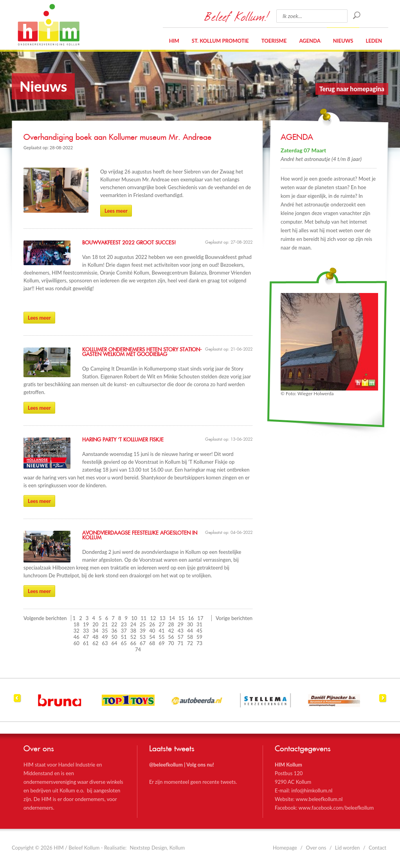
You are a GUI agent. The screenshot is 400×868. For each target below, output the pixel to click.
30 (190, 624)
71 (181, 643)
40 (152, 631)
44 (190, 631)
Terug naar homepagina (352, 89)
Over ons (316, 848)
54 (152, 637)
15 (181, 618)
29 (181, 624)
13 (163, 618)
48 (95, 637)
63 (105, 643)
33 (86, 631)
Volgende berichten (45, 618)
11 (143, 618)
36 (114, 631)
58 (190, 637)
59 (199, 637)
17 (200, 618)
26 (152, 624)
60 (77, 643)
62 (95, 643)
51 (124, 637)
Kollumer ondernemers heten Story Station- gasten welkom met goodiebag (142, 352)
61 (86, 643)
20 (95, 624)
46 (77, 637)
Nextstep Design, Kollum (158, 848)
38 (133, 631)
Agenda (310, 41)
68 (152, 643)
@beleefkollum (166, 765)
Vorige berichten (234, 618)
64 (114, 643)
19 (86, 624)
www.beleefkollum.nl (319, 799)
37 (124, 631)
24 (133, 624)
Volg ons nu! (200, 765)
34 (95, 631)
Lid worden (348, 848)
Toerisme (274, 41)
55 (161, 637)
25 (143, 624)
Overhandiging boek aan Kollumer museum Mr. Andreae (117, 137)
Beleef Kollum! (236, 16)
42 (171, 631)
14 (172, 618)
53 (143, 637)
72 (190, 643)
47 (86, 637)
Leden (374, 41)
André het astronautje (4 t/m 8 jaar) (321, 159)
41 (161, 631)
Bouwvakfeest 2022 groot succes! (129, 243)
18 (77, 624)
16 (191, 618)
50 (114, 637)
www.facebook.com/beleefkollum (336, 808)
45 (199, 631)
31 (199, 624)
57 (181, 637)
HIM (49, 25)
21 (105, 624)
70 (171, 643)
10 (134, 618)
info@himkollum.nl (312, 790)
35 (105, 631)
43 (181, 631)
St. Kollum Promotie (220, 41)
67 (143, 643)
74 (138, 649)
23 (124, 624)
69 (161, 643)
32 (77, 631)
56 (171, 637)
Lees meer (116, 211)
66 (133, 643)
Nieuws (343, 41)
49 (105, 637)
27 (161, 624)
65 (124, 643)
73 (199, 643)
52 (133, 637)
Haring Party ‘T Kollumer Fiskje (123, 440)
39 (143, 631)
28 (171, 624)
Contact (377, 848)
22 (114, 624)
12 (153, 618)
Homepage (285, 848)
